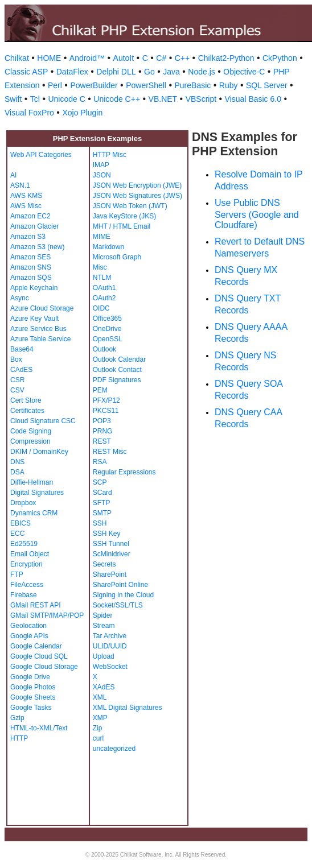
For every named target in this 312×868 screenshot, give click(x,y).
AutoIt (124, 58)
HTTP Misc (110, 155)
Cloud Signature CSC (43, 421)
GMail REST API (35, 605)
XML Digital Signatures (128, 708)
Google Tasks (31, 708)
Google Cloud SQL (39, 656)
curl (98, 738)
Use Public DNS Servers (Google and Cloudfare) (257, 214)
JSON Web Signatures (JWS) (137, 196)
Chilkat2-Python (226, 58)
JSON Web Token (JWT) (130, 206)
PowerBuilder (94, 85)
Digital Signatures (37, 493)
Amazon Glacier (34, 226)
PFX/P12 (106, 400)
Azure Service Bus (38, 329)
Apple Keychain (34, 288)
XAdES (104, 687)
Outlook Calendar (119, 359)
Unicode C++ (117, 99)
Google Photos (33, 687)
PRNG (103, 431)
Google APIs (29, 636)
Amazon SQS (31, 278)
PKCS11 (106, 411)
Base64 (22, 349)
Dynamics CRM (34, 513)
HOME (49, 58)
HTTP (19, 738)
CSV (17, 390)
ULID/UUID (110, 646)
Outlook (104, 349)
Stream (104, 626)
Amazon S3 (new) (37, 247)
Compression (30, 441)
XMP (100, 718)
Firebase (24, 595)
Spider (103, 615)
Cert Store (26, 400)
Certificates (27, 411)
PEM (100, 390)
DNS (17, 462)
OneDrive (107, 329)
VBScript (201, 99)
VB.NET (163, 99)
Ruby (229, 85)
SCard (102, 493)
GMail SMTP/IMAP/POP (47, 615)
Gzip (17, 718)
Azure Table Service (41, 339)
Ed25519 (24, 544)
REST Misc (110, 452)
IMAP (101, 165)
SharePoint (110, 574)
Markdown (108, 247)
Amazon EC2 (30, 216)
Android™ (87, 58)
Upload (104, 656)
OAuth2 (104, 298)
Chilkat (17, 58)
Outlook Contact (117, 370)
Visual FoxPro (29, 113)
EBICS (20, 523)
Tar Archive (110, 636)
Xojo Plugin (82, 113)
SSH (100, 523)
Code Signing (31, 431)
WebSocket (110, 667)
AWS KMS (26, 196)
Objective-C (244, 72)
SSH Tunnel (111, 544)
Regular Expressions (124, 472)
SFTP (102, 503)
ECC (17, 534)
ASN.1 (20, 185)
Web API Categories (41, 155)
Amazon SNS (31, 267)
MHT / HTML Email (122, 226)
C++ (182, 58)
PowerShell (146, 85)
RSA (100, 462)
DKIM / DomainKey (39, 452)
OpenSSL (108, 339)
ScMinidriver (112, 554)
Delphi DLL (116, 72)
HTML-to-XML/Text (39, 728)
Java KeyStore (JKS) (124, 216)
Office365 (107, 319)
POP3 (102, 421)
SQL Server (267, 85)
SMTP (102, 513)
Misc (100, 267)
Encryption (26, 564)
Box (16, 359)
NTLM (102, 278)
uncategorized (114, 749)
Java (171, 72)
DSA (17, 472)
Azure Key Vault (34, 319)
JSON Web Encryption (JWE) (137, 185)
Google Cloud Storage (44, 667)
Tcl (35, 99)
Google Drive (30, 677)
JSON (102, 175)
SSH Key (107, 534)
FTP (17, 574)
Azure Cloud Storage (42, 308)
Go (149, 72)
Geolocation (28, 626)
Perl (55, 85)
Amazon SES (30, 257)
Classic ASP (26, 72)
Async (20, 298)
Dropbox (23, 503)
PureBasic (192, 85)
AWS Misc (26, 206)
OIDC (101, 308)
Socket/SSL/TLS (118, 605)
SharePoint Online (120, 585)
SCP (100, 482)
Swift (13, 99)
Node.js (201, 72)
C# (161, 58)
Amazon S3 (28, 237)
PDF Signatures (117, 380)
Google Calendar (36, 646)
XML (100, 697)
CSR (17, 380)
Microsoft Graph (117, 257)
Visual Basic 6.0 (253, 99)
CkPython (280, 58)
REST (102, 441)
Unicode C (66, 99)
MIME (102, 237)
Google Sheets (33, 697)
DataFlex (72, 72)
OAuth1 (104, 288)
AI (13, 175)
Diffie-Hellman (32, 482)
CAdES (21, 370)
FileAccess (27, 585)
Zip (98, 728)
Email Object (30, 554)
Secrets (104, 564)
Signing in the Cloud (123, 595)
